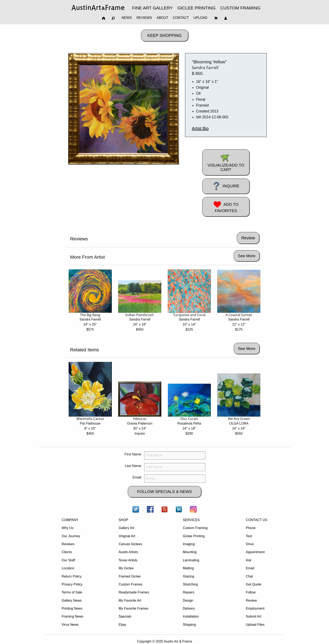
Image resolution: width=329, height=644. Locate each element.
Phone (251, 528)
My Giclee (126, 568)
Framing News (72, 616)
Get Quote (253, 584)
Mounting (190, 552)
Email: (137, 477)
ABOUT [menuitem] (162, 18)
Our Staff (68, 560)
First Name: (133, 454)
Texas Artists (128, 560)
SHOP (123, 520)
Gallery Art (126, 528)
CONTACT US (257, 520)
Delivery (189, 608)
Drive (250, 544)
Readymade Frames (134, 592)
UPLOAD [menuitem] (200, 18)
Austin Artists (128, 552)
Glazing (188, 576)
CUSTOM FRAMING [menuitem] (240, 8)
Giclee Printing (194, 536)
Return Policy (72, 576)
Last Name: (133, 466)
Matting (188, 568)
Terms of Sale (72, 592)
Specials (125, 616)
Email (250, 568)
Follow (251, 592)
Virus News (70, 625)
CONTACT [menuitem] (181, 18)
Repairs (189, 592)
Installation (191, 616)
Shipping (189, 625)
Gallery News (72, 600)
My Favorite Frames (133, 608)
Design (188, 600)
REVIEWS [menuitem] (144, 18)
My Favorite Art (130, 600)
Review (251, 600)
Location (68, 568)
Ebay (122, 625)
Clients (67, 552)
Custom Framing (195, 528)
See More (247, 256)
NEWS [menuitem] (127, 18)
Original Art (127, 536)
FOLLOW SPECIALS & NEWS (164, 492)
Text (249, 536)
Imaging (189, 544)
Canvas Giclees (130, 544)
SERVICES (191, 520)
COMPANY (70, 520)
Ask (249, 560)
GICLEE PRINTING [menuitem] (196, 8)
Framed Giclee (130, 576)
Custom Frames (131, 584)
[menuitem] (98, 8)
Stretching (190, 584)
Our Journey (71, 536)
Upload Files (255, 625)
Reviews (68, 544)
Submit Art (253, 616)
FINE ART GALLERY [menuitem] (152, 8)
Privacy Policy (72, 584)
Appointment (255, 552)
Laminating (191, 560)
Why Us (68, 528)
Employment (255, 608)
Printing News (72, 608)
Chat (249, 576)
